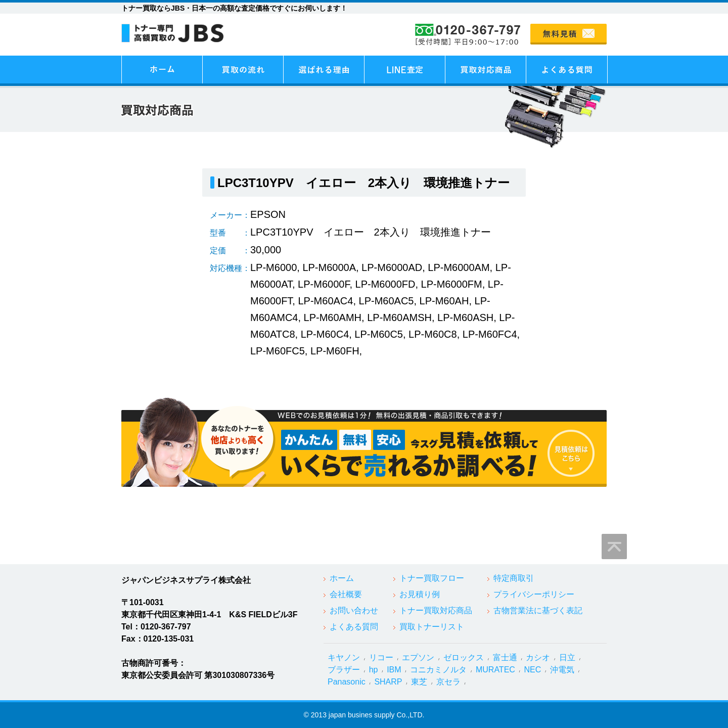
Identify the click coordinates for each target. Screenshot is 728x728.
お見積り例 (420, 594)
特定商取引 (514, 578)
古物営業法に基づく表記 (538, 610)
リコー (381, 657)
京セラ (448, 682)
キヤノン (344, 657)
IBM (394, 670)
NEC (533, 670)
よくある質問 (354, 627)
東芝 (419, 682)
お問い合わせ (354, 610)
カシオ (538, 657)
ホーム (342, 578)
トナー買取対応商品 (436, 610)
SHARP (388, 682)
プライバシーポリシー (534, 594)
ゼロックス (464, 657)
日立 (567, 657)
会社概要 (346, 594)
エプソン (418, 657)
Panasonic (347, 682)
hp (374, 670)
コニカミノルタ (438, 670)
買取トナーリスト (432, 627)
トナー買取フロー (432, 578)
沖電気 (562, 670)
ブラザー (344, 670)
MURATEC (495, 670)
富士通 (505, 657)
